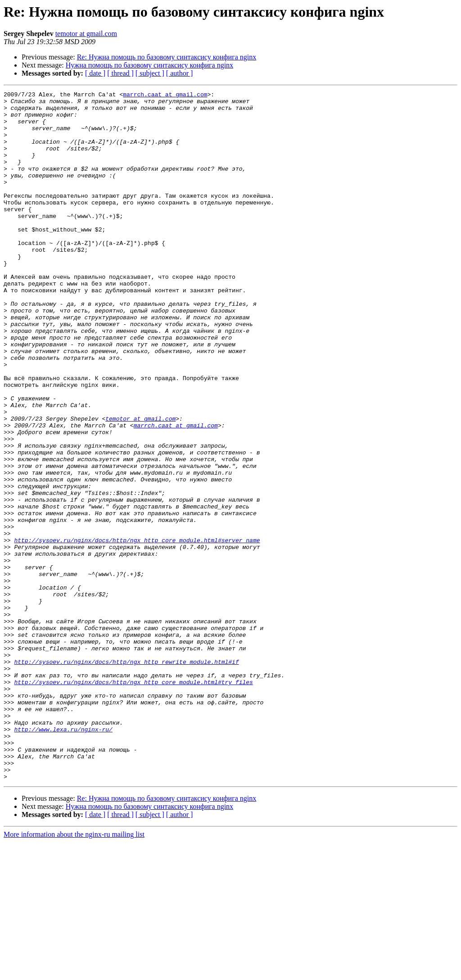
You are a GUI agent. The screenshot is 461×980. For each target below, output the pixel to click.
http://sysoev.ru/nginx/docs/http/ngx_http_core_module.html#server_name (137, 631)
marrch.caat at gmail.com (165, 95)
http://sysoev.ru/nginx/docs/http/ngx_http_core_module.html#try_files (133, 801)
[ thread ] (120, 73)
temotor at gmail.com (86, 34)
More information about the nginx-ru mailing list (74, 972)
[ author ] (180, 73)
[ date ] (95, 73)
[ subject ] (150, 73)
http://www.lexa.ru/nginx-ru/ (63, 857)
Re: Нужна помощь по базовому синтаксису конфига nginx (167, 57)
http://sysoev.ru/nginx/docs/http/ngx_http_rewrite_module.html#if (126, 776)
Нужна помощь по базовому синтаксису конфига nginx (149, 65)
